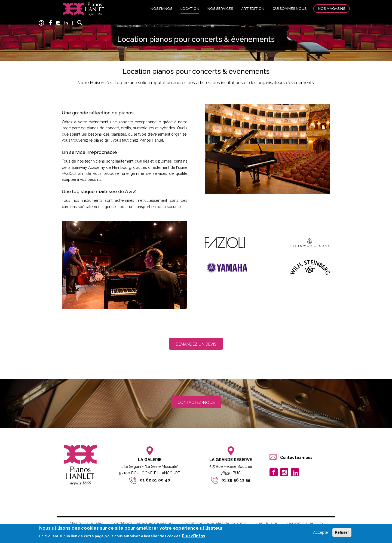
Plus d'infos (193, 536)
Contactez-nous (196, 402)
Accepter (321, 532)
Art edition (253, 9)
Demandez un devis (196, 344)
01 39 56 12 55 (236, 480)
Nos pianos (161, 9)
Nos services (220, 9)
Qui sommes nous (290, 9)
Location (190, 9)
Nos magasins (332, 9)
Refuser (342, 532)
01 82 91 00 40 (155, 480)
